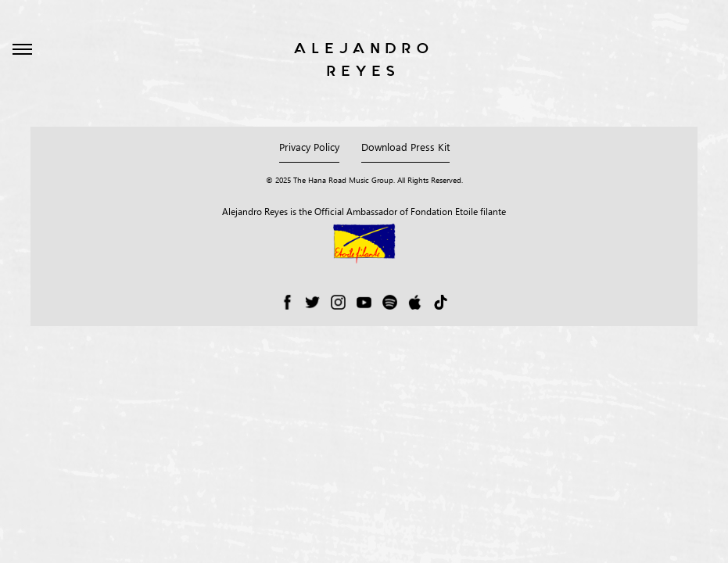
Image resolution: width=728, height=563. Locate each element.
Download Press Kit (405, 147)
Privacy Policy (309, 147)
